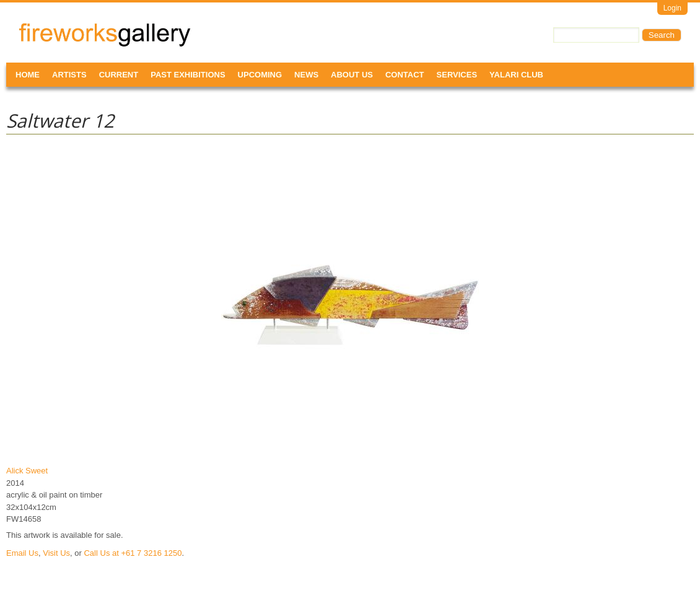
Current (119, 75)
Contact (405, 75)
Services (457, 75)
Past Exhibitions (188, 75)
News (306, 75)
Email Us (22, 553)
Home (28, 75)
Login (672, 8)
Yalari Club (516, 75)
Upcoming (260, 75)
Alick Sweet (27, 471)
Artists (69, 75)
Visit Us (56, 553)
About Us (352, 75)
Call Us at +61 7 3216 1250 (133, 553)
